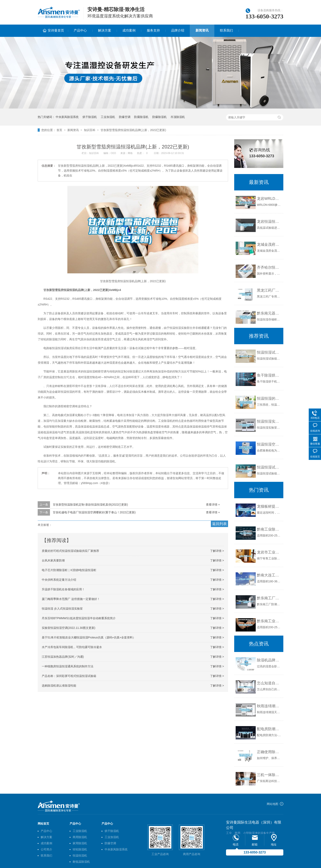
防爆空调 (125, 117)
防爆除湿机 (159, 117)
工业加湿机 (108, 117)
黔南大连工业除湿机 (269, 575)
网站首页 (43, 824)
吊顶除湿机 (178, 117)
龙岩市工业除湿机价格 (269, 552)
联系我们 (226, 30)
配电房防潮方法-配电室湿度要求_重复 (269, 729)
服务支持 (153, 30)
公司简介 (46, 849)
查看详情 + (213, 505)
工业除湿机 (80, 831)
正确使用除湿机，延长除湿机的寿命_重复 (269, 752)
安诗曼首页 (56, 30)
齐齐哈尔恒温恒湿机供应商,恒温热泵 (269, 267)
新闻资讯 (202, 30)
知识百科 (90, 130)
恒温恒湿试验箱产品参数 (269, 352)
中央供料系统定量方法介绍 (59, 580)
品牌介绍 (178, 30)
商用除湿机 (80, 837)
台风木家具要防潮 (53, 560)
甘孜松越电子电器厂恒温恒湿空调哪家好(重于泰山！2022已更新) (94, 512)
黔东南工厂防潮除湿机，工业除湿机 (269, 598)
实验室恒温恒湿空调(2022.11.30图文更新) (68, 628)
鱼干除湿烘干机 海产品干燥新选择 (269, 375)
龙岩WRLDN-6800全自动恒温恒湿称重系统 (269, 199)
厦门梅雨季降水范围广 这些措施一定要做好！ (71, 599)
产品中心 (80, 30)
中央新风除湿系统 (67, 117)
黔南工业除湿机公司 (269, 529)
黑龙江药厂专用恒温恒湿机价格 (269, 290)
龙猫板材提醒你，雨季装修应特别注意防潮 (269, 506)
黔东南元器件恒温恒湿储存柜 (269, 313)
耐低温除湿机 (81, 862)
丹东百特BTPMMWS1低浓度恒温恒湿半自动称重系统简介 (79, 618)
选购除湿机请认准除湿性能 (59, 686)
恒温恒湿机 (80, 856)
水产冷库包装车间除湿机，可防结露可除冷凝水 (72, 647)
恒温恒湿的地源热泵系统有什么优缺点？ (269, 398)
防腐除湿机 (141, 117)
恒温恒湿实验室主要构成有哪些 (269, 421)
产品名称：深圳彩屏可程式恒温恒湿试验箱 (69, 676)
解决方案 (105, 30)
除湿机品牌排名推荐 (269, 660)
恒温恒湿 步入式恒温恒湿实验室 (62, 609)
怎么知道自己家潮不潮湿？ (269, 683)
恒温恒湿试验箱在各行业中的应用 (269, 467)
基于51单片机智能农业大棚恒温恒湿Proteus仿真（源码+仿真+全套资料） (89, 637)
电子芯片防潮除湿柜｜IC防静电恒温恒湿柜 (69, 570)
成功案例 (129, 30)
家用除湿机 (80, 843)
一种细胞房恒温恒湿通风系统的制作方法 (68, 666)
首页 (59, 130)
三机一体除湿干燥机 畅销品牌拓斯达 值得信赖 (269, 775)
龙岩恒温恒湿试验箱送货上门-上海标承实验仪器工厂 (269, 222)
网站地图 (272, 804)
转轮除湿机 (80, 849)
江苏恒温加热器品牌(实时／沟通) (63, 657)
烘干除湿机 (90, 117)
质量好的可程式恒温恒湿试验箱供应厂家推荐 (70, 551)
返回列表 (219, 524)
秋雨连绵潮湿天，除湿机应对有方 (269, 706)
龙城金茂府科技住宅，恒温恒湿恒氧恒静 (269, 244)
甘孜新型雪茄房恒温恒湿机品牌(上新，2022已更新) (133, 130)
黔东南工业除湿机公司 (269, 621)
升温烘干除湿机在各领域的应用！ (63, 589)
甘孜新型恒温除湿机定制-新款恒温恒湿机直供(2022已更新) (90, 505)
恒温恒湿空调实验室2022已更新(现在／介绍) (269, 444)
